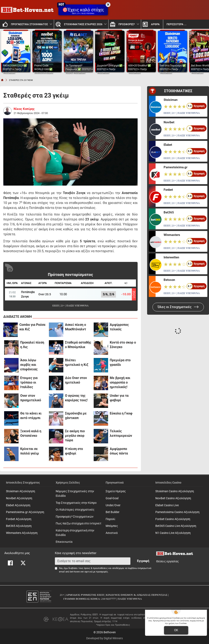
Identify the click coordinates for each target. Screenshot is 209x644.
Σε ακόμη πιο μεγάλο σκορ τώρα (75, 436)
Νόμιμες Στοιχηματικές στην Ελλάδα (75, 494)
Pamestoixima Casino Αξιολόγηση (177, 512)
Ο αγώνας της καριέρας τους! (76, 398)
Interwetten (171, 257)
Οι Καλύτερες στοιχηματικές (75, 510)
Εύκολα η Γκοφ (121, 413)
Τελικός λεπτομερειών (121, 433)
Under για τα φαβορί (119, 398)
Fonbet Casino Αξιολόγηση (173, 519)
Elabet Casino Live (167, 505)
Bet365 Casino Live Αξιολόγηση (176, 526)
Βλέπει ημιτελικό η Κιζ (77, 362)
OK (176, 630)
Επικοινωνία (64, 542)
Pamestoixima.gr (175, 167)
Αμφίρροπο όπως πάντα (119, 451)
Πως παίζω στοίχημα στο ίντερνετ (79, 523)
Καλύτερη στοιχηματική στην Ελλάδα (75, 533)
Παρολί (110, 519)
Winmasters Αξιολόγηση (22, 533)
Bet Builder (113, 512)
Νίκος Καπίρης (24, 109)
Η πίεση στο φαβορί (74, 451)
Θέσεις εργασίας (168, 561)
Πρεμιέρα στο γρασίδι (120, 362)
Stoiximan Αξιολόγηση (21, 491)
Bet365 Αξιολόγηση (19, 526)
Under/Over (113, 505)
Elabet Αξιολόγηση (18, 505)
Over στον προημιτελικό (31, 398)
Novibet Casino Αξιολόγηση (173, 498)
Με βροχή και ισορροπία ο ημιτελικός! (120, 382)
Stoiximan (171, 100)
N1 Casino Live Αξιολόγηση (173, 533)
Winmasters (172, 235)
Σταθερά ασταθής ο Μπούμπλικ (78, 345)
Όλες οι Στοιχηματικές (178, 307)
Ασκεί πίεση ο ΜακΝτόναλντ (76, 327)
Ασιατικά (112, 533)
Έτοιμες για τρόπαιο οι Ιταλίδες (29, 382)
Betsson (169, 280)
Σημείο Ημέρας (116, 491)
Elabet (168, 145)
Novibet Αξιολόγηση (19, 498)
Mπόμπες (112, 526)
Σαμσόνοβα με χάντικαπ (76, 416)
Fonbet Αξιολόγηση (19, 519)
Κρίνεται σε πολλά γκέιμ (30, 451)
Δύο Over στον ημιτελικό (76, 380)
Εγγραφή (143, 561)
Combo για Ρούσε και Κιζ (32, 327)
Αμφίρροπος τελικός (119, 327)
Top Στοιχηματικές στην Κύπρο (76, 503)
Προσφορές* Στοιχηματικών (75, 517)
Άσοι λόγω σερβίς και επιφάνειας (29, 365)
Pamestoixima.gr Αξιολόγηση (25, 512)
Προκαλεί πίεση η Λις (32, 345)
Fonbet (168, 190)
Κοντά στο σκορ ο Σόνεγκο (123, 345)
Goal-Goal (112, 498)
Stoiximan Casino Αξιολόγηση (175, 491)
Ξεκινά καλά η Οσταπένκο (31, 433)
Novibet (169, 122)
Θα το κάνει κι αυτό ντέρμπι (31, 416)
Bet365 (169, 212)
